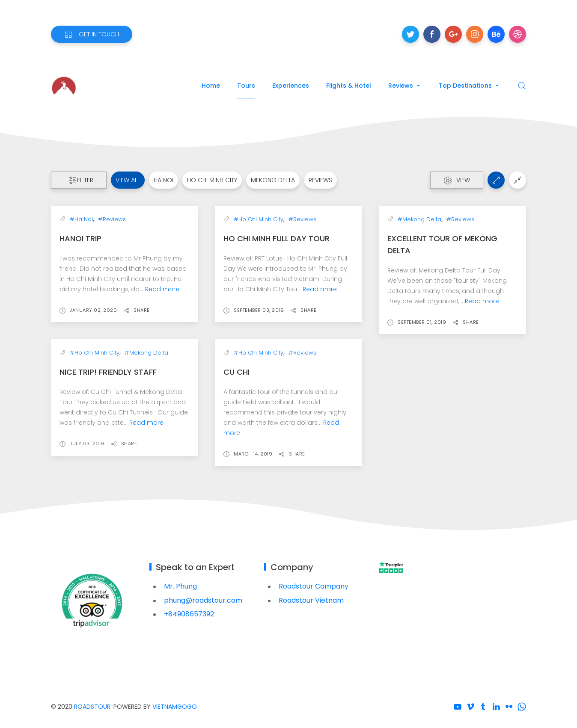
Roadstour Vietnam (311, 600)
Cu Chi (236, 372)
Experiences (291, 86)
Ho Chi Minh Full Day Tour (277, 238)
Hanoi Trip (80, 238)
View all (128, 180)
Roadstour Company (314, 586)
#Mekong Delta (419, 219)
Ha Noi (164, 180)
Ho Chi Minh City (212, 180)
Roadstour (92, 707)
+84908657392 (189, 614)
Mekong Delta (273, 180)
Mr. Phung (180, 586)
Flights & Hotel (349, 86)
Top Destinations (470, 86)
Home (211, 86)
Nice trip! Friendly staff (108, 372)
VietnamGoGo (175, 707)
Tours (246, 86)
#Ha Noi (81, 219)
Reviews (405, 86)
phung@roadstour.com (203, 600)
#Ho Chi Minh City (259, 219)
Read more (162, 289)
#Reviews (112, 219)
